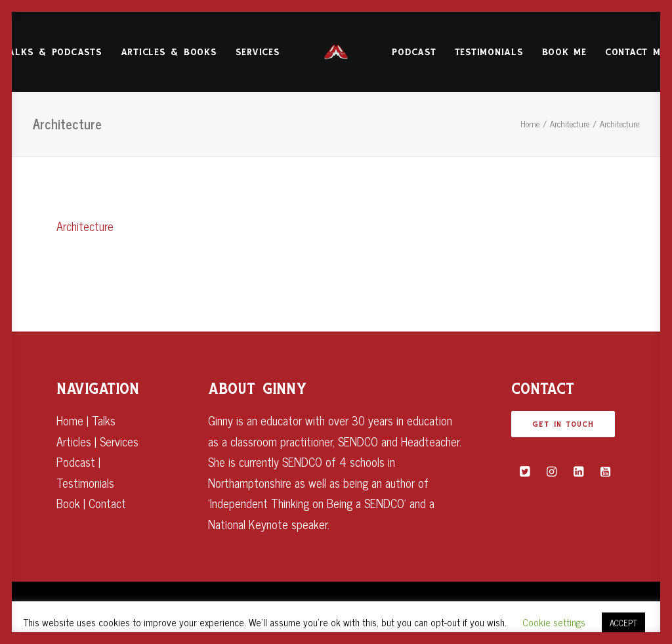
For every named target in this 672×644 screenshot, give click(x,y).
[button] (525, 471)
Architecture (570, 124)
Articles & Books (169, 52)
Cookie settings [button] (554, 622)
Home (530, 124)
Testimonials (489, 52)
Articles (74, 441)
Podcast (414, 52)
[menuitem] (169, 52)
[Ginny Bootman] (336, 52)
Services (258, 52)
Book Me (564, 52)
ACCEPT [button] (623, 623)
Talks (104, 420)
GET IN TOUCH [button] (563, 424)
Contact (107, 503)
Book (68, 503)
